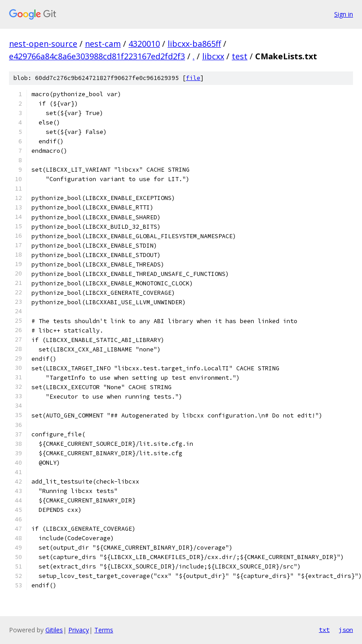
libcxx (213, 56)
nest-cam (103, 44)
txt (324, 630)
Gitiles (54, 630)
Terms (104, 630)
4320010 (144, 44)
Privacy (79, 630)
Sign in (344, 14)
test (240, 56)
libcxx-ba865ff (194, 44)
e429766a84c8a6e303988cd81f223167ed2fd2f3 (97, 56)
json (346, 630)
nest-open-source (43, 44)
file (193, 78)
